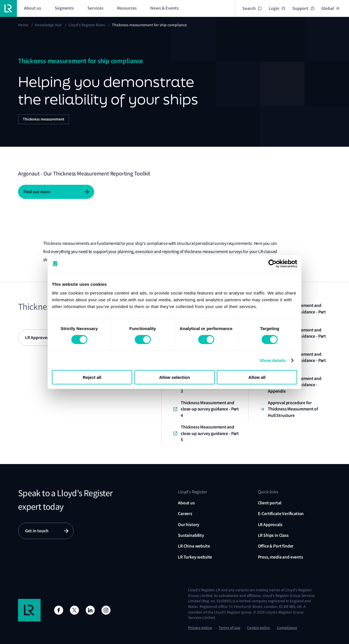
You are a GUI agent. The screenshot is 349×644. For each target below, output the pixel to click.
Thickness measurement (44, 119)
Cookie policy (259, 628)
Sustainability (191, 535)
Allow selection (174, 377)
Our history (189, 525)
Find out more (37, 192)
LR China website (194, 546)
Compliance (287, 628)
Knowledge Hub (48, 25)
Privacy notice (200, 628)
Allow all (257, 377)
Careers (185, 514)
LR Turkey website (195, 557)
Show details (273, 360)
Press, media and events (280, 557)
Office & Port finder (276, 546)
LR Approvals (270, 525)
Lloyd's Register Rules (87, 25)
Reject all (92, 377)
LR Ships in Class (273, 535)
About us (186, 503)
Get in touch (37, 531)
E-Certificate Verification (281, 514)
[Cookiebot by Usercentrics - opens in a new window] (272, 263)
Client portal (270, 503)
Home (23, 25)
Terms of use (229, 628)
